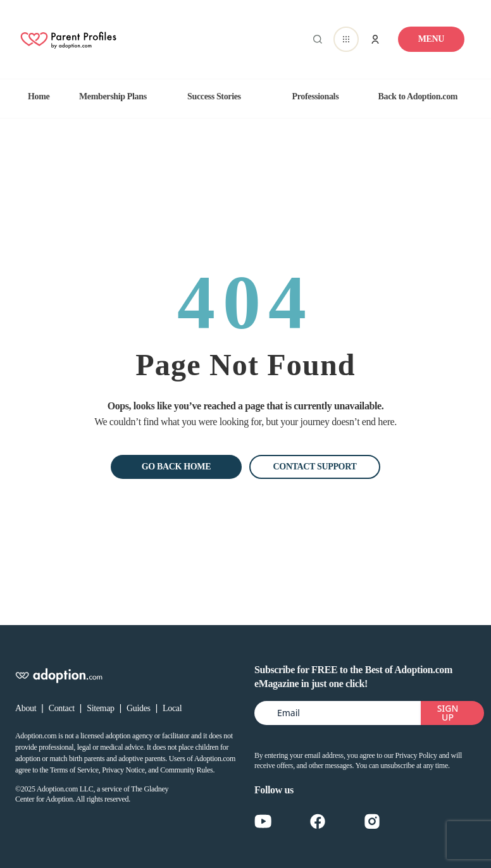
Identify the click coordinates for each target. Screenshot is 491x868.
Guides (139, 708)
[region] (245, 97)
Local (172, 708)
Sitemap (100, 708)
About (26, 708)
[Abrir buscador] (315, 39)
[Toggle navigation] (431, 39)
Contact (62, 708)
